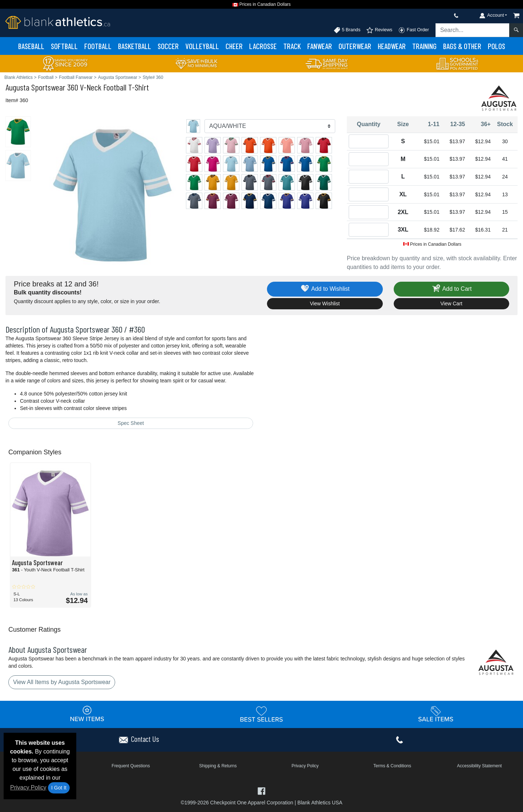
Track (292, 46)
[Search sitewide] (473, 30)
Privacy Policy (28, 787)
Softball (64, 46)
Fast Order (413, 30)
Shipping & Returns (218, 766)
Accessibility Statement (479, 766)
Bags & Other (462, 46)
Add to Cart (451, 289)
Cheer (234, 46)
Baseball (31, 46)
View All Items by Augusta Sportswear (62, 682)
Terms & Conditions (392, 766)
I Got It (59, 788)
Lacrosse (263, 46)
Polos (496, 46)
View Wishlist (325, 304)
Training (424, 46)
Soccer (168, 46)
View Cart (451, 304)
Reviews (379, 30)
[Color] (270, 126)
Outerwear (355, 46)
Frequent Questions (131, 766)
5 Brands (347, 30)
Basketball (135, 46)
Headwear (392, 46)
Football (98, 46)
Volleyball (202, 46)
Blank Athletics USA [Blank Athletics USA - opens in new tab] (320, 803)
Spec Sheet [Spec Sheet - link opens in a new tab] (131, 423)
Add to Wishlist (325, 289)
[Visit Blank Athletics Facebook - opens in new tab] (261, 790)
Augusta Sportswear (35, 87)
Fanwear (320, 46)
